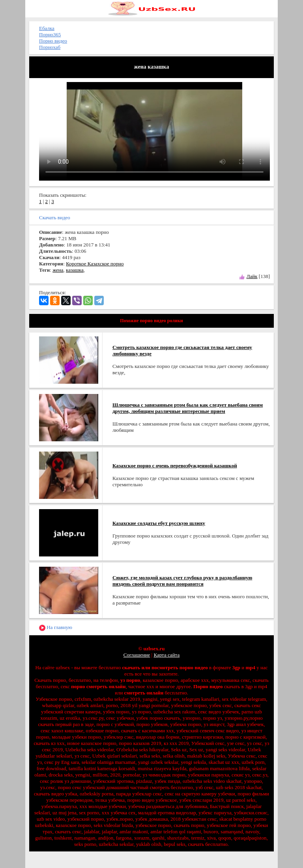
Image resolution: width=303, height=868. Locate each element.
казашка (75, 270)
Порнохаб (50, 47)
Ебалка (47, 28)
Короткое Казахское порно (95, 264)
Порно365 (50, 35)
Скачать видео (55, 217)
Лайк (252, 276)
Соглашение (137, 655)
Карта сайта (166, 655)
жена (58, 270)
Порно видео (53, 41)
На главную (56, 628)
